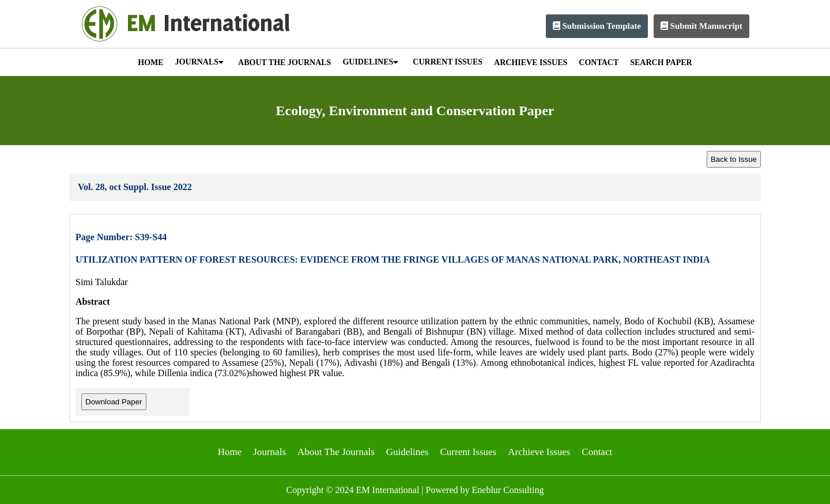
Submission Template (597, 26)
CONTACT (599, 62)
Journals (269, 452)
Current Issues (468, 452)
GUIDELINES (370, 62)
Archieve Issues (539, 452)
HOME (150, 62)
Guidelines (408, 452)
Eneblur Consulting (508, 490)
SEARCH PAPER (661, 62)
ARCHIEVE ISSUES (531, 62)
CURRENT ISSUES (448, 62)
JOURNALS (199, 62)
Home (230, 452)
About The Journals (336, 452)
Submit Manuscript (701, 26)
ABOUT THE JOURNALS (284, 62)
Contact (597, 452)
